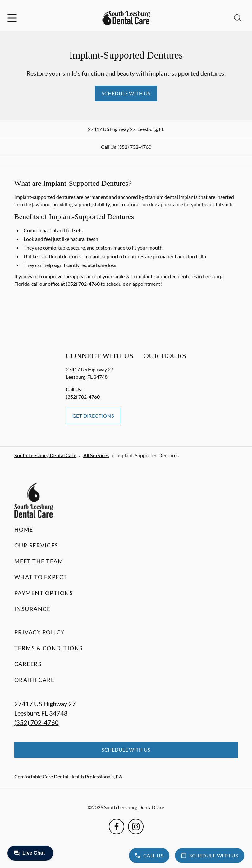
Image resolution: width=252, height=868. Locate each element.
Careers (28, 664)
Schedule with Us (126, 93)
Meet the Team (39, 561)
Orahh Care (34, 680)
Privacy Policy (39, 632)
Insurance (32, 609)
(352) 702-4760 (134, 147)
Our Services (36, 545)
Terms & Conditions (49, 648)
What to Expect (41, 577)
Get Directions (93, 416)
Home (24, 529)
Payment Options (44, 593)
